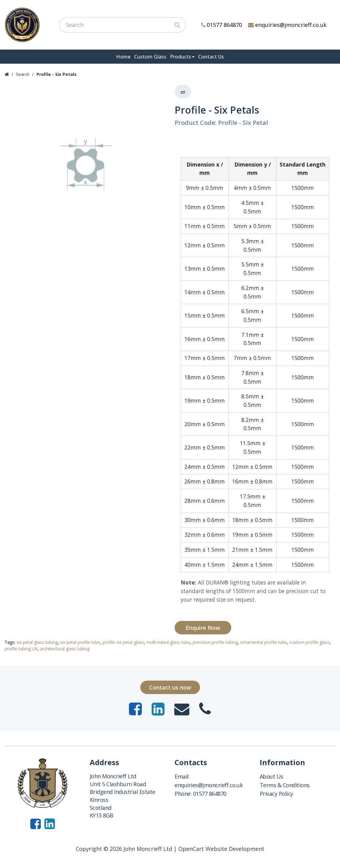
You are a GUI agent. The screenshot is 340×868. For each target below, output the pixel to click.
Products (181, 57)
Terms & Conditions (285, 785)
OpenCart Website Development (221, 849)
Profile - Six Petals (57, 74)
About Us (272, 776)
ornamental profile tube (264, 642)
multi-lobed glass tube (168, 642)
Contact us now (170, 687)
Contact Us (211, 57)
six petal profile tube (80, 642)
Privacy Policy (276, 794)
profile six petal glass (123, 642)
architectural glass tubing (65, 649)
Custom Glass (150, 57)
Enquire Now (203, 628)
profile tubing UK (21, 649)
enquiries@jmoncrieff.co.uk (287, 25)
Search (23, 74)
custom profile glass (310, 642)
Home (123, 57)
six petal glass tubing (37, 642)
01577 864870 (222, 25)
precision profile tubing (215, 642)
